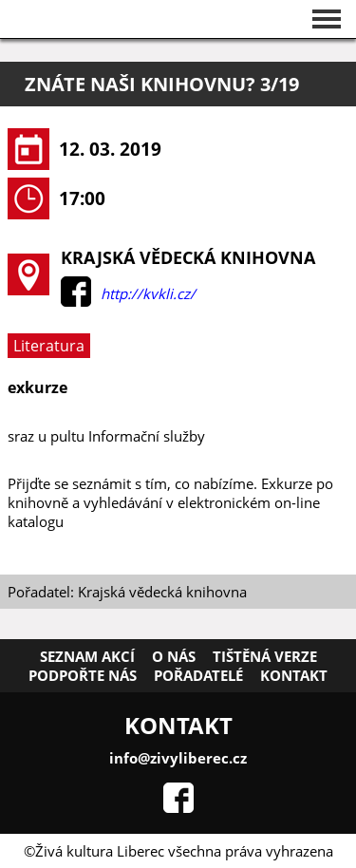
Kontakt (294, 675)
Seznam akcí (87, 656)
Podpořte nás (83, 675)
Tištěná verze (265, 656)
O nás (174, 656)
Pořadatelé (198, 675)
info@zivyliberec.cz (178, 758)
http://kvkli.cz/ (148, 293)
